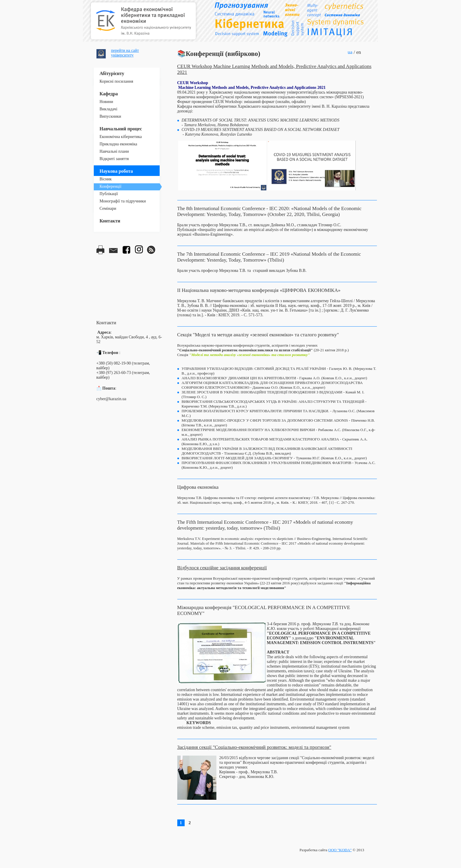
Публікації (109, 194)
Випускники (111, 116)
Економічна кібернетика (121, 137)
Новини (106, 102)
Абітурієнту (112, 73)
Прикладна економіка (118, 144)
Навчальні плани (114, 151)
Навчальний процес (121, 129)
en (359, 52)
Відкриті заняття (114, 159)
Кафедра (109, 94)
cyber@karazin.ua (111, 399)
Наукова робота (116, 171)
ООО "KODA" (340, 850)
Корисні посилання (116, 81)
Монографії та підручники (123, 201)
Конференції (111, 186)
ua (350, 52)
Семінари (108, 208)
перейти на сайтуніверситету (125, 53)
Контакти (110, 221)
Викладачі (109, 109)
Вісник (106, 179)
